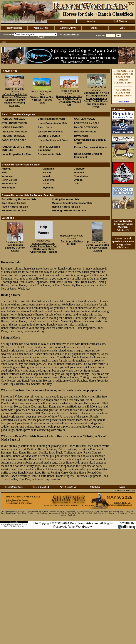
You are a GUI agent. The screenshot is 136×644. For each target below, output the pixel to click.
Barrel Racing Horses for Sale (19, 199)
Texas (46, 184)
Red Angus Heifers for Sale (72, 243)
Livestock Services (49, 136)
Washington (9, 188)
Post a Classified (41, 28)
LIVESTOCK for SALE (87, 123)
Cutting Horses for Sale (66, 199)
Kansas (47, 172)
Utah (77, 184)
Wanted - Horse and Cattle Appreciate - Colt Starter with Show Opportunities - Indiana (44, 248)
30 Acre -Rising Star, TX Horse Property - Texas (42, 100)
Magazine (91, 21)
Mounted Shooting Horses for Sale (72, 203)
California (48, 169)
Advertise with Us (68, 28)
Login (122, 28)
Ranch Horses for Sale (15, 207)
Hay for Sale (82, 136)
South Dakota (9, 184)
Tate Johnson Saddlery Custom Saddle (15, 248)
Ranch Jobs (45, 127)
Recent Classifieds (14, 28)
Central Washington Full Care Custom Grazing (97, 248)
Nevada (47, 176)
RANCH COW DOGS (86, 127)
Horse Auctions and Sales (53, 140)
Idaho (5, 172)
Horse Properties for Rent (16, 154)
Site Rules (95, 28)
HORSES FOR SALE (13, 119)
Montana (79, 172)
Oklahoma (48, 180)
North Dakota (9, 180)
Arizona (6, 169)
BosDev (7, 526)
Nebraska (7, 176)
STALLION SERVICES (14, 123)
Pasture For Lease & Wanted (91, 147)
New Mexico (81, 176)
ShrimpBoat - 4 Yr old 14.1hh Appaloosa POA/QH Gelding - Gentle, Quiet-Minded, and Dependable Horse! (96, 100)
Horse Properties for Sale (53, 123)
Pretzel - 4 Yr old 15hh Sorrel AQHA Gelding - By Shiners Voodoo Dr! (69, 101)
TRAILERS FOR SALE (14, 132)
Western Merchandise (51, 132)
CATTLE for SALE (85, 119)
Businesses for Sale (49, 154)
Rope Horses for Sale (14, 210)
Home (61, 21)
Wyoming (48, 188)
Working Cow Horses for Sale (69, 210)
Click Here (123, 102)
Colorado (79, 169)
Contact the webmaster (125, 491)
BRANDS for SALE (85, 132)
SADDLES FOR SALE (14, 140)
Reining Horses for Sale (66, 207)
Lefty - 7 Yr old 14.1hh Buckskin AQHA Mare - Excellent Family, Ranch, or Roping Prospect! (15, 100)
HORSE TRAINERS (12, 127)
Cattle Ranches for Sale (52, 119)
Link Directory (121, 21)
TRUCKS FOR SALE (13, 136)
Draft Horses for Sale (14, 203)
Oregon (78, 180)
